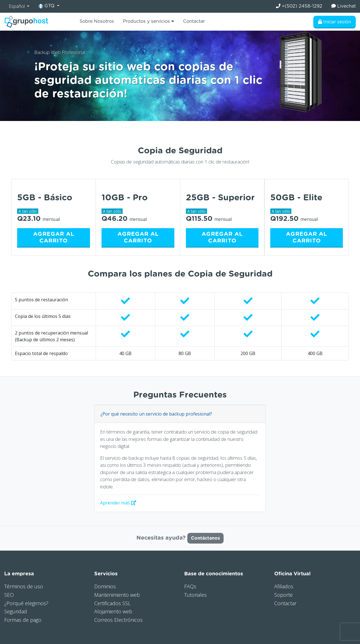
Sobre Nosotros (97, 21)
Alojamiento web (113, 611)
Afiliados (284, 586)
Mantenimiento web (117, 595)
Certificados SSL (112, 603)
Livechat (344, 6)
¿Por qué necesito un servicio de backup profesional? (156, 414)
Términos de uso (24, 586)
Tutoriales (195, 595)
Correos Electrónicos (118, 620)
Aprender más (118, 503)
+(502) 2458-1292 (299, 6)
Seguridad (16, 611)
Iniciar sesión (335, 22)
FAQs (190, 586)
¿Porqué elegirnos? (26, 603)
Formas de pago (23, 620)
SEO (9, 595)
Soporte (283, 595)
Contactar (194, 21)
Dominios (105, 586)
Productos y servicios (148, 21)
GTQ (47, 6)
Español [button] (17, 6)
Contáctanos (205, 538)
